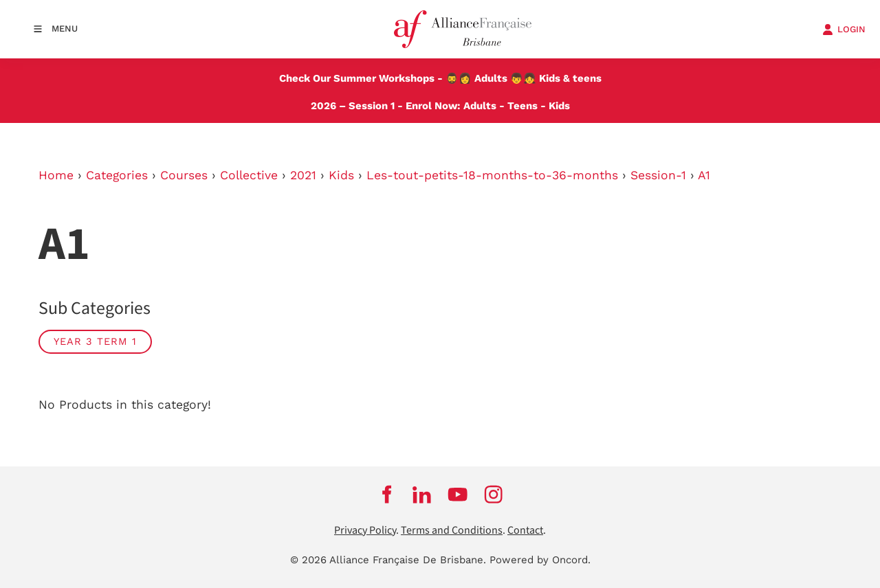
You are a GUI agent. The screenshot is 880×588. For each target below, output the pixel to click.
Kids (559, 106)
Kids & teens (570, 78)
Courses (184, 175)
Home (56, 175)
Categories (117, 175)
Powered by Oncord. (540, 560)
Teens (522, 106)
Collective (249, 175)
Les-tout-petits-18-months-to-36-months (492, 175)
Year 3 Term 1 (95, 341)
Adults (491, 78)
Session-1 (658, 175)
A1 (704, 175)
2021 (303, 175)
